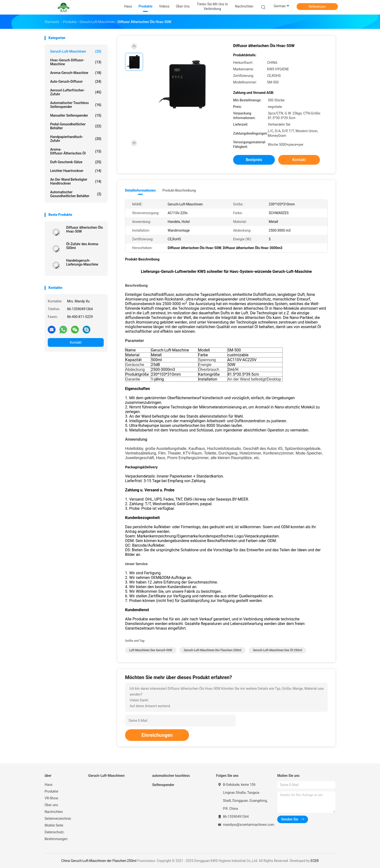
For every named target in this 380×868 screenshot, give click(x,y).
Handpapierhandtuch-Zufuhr (76, 139)
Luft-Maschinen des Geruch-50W (151, 650)
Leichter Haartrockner (76, 171)
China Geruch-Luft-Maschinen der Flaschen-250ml (99, 861)
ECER (315, 861)
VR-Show (51, 798)
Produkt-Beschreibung (179, 190)
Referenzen (317, 7)
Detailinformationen (140, 190)
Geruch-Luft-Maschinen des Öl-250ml (278, 650)
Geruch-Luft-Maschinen (76, 51)
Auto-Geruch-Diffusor (76, 81)
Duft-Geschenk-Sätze (76, 162)
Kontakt (76, 342)
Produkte (51, 791)
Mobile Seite (54, 825)
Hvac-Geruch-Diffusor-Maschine (76, 62)
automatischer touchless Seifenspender (76, 105)
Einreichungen (157, 735)
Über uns (51, 805)
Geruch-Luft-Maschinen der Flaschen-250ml (213, 650)
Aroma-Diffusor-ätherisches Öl (76, 151)
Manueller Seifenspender (76, 115)
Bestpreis (254, 160)
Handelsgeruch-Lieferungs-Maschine (82, 262)
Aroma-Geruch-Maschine (76, 73)
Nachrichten (54, 812)
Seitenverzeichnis (58, 819)
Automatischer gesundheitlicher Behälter (76, 194)
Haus (49, 785)
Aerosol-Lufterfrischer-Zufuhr (76, 92)
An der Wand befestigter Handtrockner (76, 181)
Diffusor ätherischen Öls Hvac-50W (84, 229)
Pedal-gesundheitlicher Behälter (76, 126)
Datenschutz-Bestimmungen (56, 836)
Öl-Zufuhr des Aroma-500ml (83, 246)
